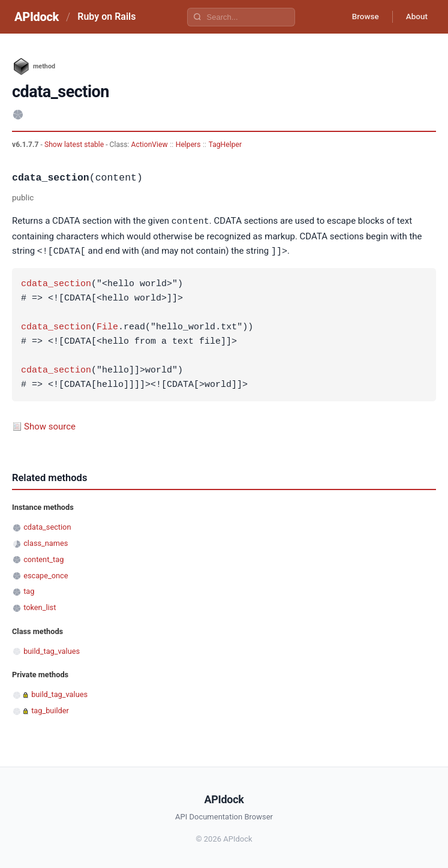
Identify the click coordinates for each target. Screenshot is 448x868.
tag (29, 590)
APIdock (37, 17)
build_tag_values (52, 650)
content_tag (43, 558)
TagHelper (225, 145)
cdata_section (56, 283)
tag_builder (50, 709)
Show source (50, 425)
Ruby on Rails (106, 16)
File (107, 326)
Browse (361, 17)
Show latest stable (75, 145)
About (415, 17)
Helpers (188, 145)
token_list (40, 606)
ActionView (150, 145)
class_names (46, 542)
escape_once (46, 574)
